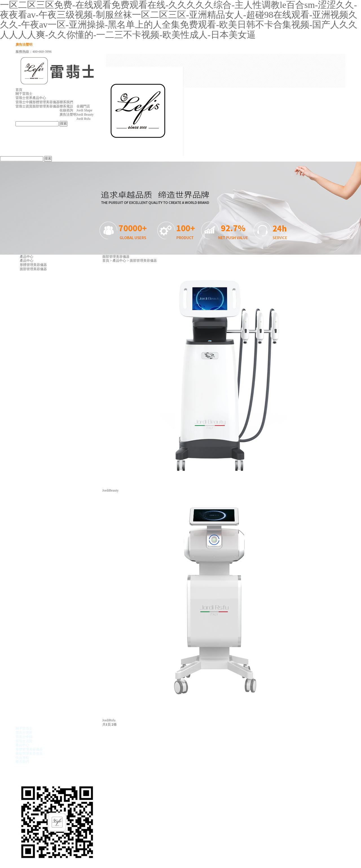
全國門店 (83, 106)
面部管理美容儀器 (46, 106)
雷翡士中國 (24, 102)
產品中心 (39, 98)
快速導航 (22, 758)
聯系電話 (66, 106)
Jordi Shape (84, 110)
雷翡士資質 (24, 106)
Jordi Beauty (85, 114)
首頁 (19, 90)
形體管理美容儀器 (46, 102)
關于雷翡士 (24, 94)
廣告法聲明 (24, 45)
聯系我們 (66, 102)
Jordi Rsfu (83, 119)
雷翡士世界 (24, 98)
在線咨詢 (66, 110)
